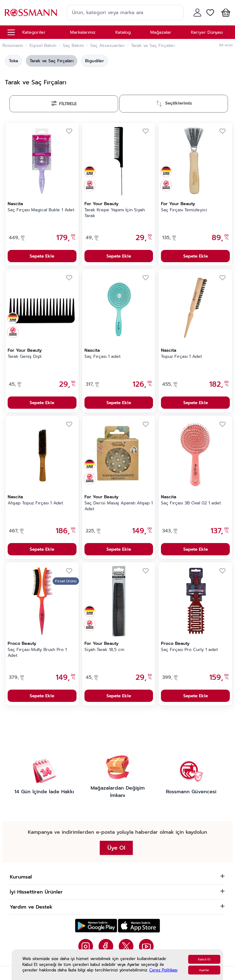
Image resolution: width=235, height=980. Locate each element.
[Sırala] (174, 104)
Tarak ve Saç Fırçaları (52, 61)
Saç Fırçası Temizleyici (184, 210)
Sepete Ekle (42, 256)
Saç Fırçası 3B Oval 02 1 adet (191, 503)
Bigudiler (95, 61)
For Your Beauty (101, 204)
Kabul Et (204, 959)
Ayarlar (204, 970)
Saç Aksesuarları (107, 46)
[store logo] (31, 12)
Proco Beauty (22, 643)
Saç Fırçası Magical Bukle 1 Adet (41, 210)
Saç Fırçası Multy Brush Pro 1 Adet (37, 653)
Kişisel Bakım (43, 46)
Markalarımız (83, 32)
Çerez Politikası (163, 970)
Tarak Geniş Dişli (25, 357)
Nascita (15, 204)
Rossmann (13, 46)
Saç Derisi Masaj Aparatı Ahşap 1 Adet (119, 506)
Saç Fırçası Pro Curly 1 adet (189, 650)
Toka (13, 61)
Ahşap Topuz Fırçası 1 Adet (35, 503)
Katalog (123, 32)
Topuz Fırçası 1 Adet (181, 357)
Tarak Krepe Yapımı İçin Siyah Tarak (115, 213)
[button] (225, 13)
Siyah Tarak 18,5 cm (104, 650)
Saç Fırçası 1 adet (103, 357)
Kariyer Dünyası (207, 32)
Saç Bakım (73, 46)
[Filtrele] (64, 104)
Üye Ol (116, 848)
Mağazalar (161, 32)
